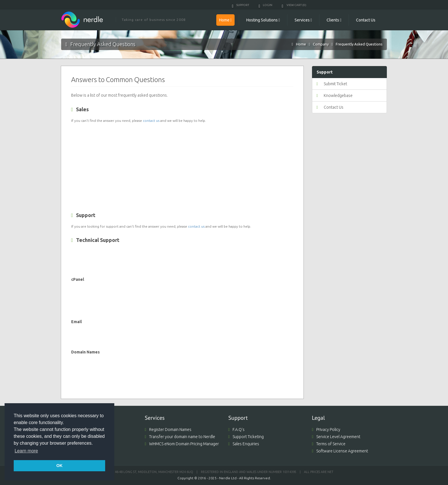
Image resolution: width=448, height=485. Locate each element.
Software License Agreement (340, 451)
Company (321, 44)
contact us (151, 121)
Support (241, 5)
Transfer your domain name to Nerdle (180, 437)
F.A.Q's (236, 430)
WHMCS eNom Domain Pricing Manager (182, 444)
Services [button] (303, 20)
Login (265, 5)
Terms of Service (329, 444)
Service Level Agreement (336, 437)
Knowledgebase (335, 96)
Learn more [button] (26, 451)
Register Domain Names (168, 430)
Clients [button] (334, 20)
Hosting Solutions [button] (263, 20)
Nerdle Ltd (228, 478)
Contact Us (366, 20)
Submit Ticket (332, 84)
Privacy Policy (326, 430)
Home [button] (225, 20)
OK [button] (59, 466)
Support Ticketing (246, 437)
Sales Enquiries (244, 444)
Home (301, 44)
